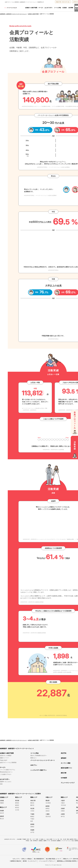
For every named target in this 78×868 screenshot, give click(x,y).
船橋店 (32, 816)
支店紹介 (65, 8)
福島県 (2, 816)
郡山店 (2, 819)
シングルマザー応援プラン (39, 770)
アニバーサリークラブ (68, 783)
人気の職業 (19, 839)
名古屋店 (48, 803)
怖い (59, 839)
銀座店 (17, 805)
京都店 (63, 811)
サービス (41, 8)
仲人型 (65, 839)
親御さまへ (34, 758)
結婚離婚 (59, 841)
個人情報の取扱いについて (54, 859)
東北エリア (3, 807)
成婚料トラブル (47, 841)
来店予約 (64, 753)
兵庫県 (63, 814)
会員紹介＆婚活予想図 (33, 14)
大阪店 (63, 803)
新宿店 (17, 803)
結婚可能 (72, 839)
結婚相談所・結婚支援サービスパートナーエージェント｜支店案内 (20, 794)
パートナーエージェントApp (67, 841)
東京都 (17, 801)
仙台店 (2, 813)
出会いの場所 (49, 839)
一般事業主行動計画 (15, 861)
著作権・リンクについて (30, 861)
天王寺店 (63, 805)
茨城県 (32, 830)
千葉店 (32, 819)
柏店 (32, 821)
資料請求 (64, 758)
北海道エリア (4, 797)
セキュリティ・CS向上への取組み (22, 859)
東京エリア (19, 797)
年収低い (28, 841)
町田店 (17, 808)
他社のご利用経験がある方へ (39, 755)
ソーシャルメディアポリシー (47, 861)
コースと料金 (58, 8)
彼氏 (37, 839)
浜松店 (48, 811)
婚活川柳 (64, 773)
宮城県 (2, 811)
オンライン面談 (66, 763)
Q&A (1, 784)
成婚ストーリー (4, 758)
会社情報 (71, 8)
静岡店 (48, 808)
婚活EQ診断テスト (67, 768)
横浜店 (32, 803)
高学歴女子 (36, 841)
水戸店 (32, 832)
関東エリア (34, 797)
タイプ (34, 839)
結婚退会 (41, 841)
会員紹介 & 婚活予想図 (31, 8)
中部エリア (49, 797)
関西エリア (64, 797)
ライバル (55, 839)
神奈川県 (33, 801)
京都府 (63, 808)
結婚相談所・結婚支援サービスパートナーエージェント (13, 14)
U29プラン (34, 765)
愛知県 (48, 801)
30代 (28, 839)
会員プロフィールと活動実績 (8, 762)
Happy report (4, 760)
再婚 (68, 839)
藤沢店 (32, 805)
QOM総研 (64, 778)
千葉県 (32, 814)
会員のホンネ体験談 (6, 755)
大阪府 (63, 801)
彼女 (31, 841)
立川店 (17, 810)
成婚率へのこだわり (6, 782)
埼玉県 (32, 808)
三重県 (48, 814)
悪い (61, 839)
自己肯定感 (53, 841)
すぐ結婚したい (42, 839)
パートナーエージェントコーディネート (43, 760)
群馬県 (32, 824)
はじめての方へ (49, 8)
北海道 (2, 801)
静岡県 (48, 806)
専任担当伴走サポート (6, 772)
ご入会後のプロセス (6, 774)
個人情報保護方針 (39, 859)
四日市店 (48, 816)
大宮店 (32, 811)
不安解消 (24, 839)
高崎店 (32, 827)
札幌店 (2, 803)
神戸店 (63, 816)
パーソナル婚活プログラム (8, 770)
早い (31, 839)
